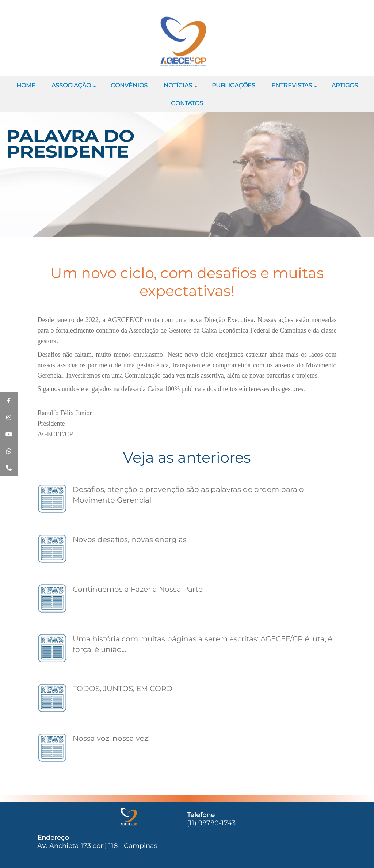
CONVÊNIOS (129, 85)
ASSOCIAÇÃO (74, 88)
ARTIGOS (345, 85)
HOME (26, 85)
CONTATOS (187, 103)
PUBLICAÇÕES (234, 85)
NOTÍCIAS (181, 88)
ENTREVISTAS (294, 88)
